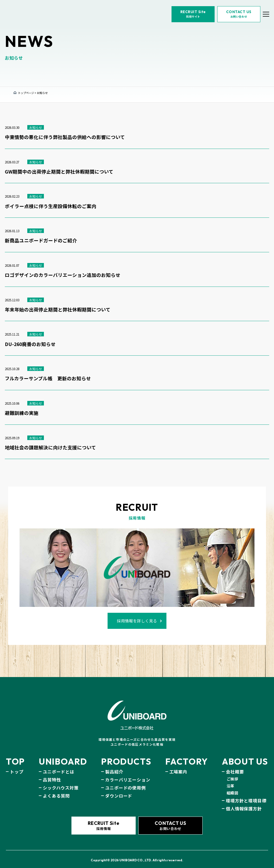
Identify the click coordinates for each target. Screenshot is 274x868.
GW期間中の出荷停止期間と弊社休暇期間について (59, 172)
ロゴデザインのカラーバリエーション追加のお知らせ (63, 275)
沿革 (231, 780)
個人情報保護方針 (244, 803)
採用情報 (103, 822)
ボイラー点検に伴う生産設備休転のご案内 (51, 206)
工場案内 (178, 766)
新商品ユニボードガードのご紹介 (41, 241)
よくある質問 (56, 790)
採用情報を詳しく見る (137, 617)
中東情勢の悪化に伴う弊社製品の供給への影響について (65, 137)
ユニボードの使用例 (125, 782)
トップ (17, 766)
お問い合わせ (231, 21)
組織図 (233, 787)
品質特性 (52, 774)
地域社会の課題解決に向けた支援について (50, 448)
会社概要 (235, 766)
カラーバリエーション (128, 774)
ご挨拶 (233, 773)
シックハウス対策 (61, 782)
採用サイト (186, 21)
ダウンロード (119, 790)
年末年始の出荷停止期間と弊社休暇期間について (58, 310)
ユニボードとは (59, 766)
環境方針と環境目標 (246, 795)
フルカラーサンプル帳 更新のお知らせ (48, 379)
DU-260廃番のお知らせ (30, 344)
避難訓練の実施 (22, 413)
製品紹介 (114, 766)
